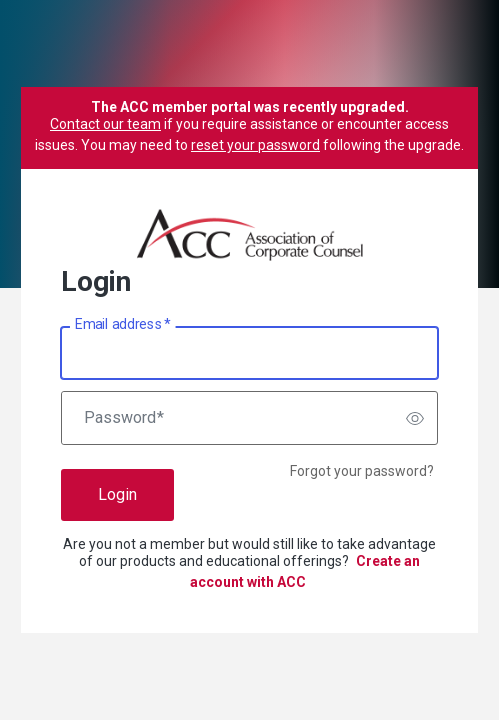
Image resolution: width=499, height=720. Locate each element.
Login (117, 494)
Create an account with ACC (305, 571)
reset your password (255, 145)
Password (124, 418)
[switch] (415, 418)
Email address (122, 325)
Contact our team (105, 124)
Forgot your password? (362, 471)
